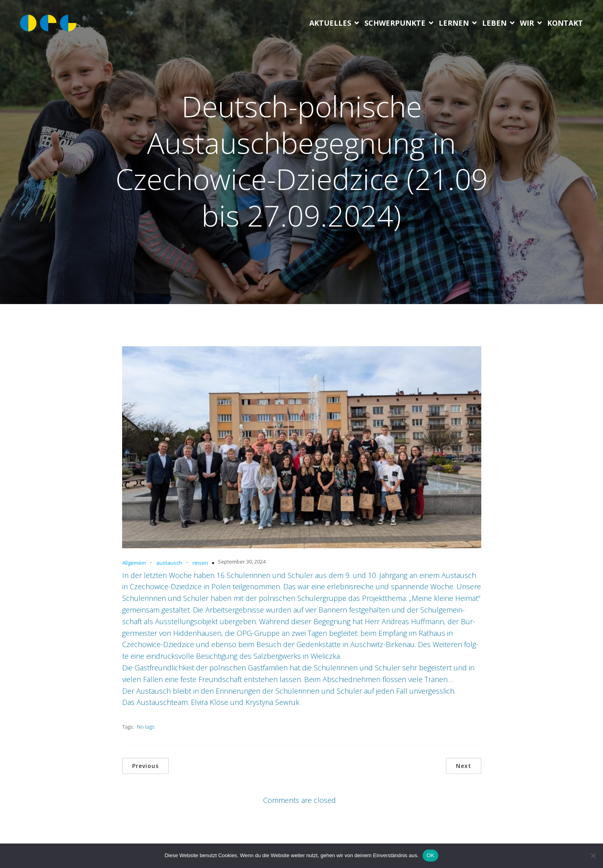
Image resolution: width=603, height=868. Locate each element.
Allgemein (134, 563)
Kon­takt (565, 23)
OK (430, 855)
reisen (200, 563)
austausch (169, 563)
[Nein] (593, 856)
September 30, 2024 (242, 562)
